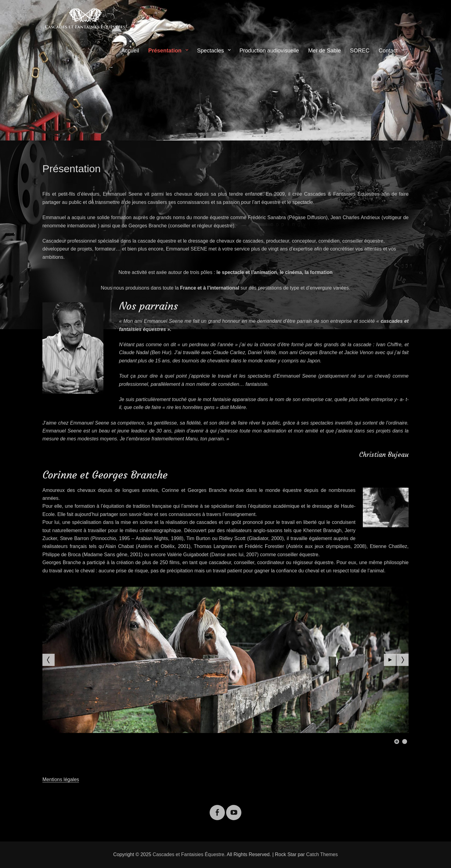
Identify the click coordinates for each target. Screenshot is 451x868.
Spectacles (211, 51)
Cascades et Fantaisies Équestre (188, 854)
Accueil (130, 51)
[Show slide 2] (405, 742)
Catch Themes (322, 854)
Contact (388, 51)
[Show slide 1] (397, 742)
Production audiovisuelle (269, 51)
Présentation (165, 51)
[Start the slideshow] (390, 660)
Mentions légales (61, 779)
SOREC (360, 51)
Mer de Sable (325, 51)
